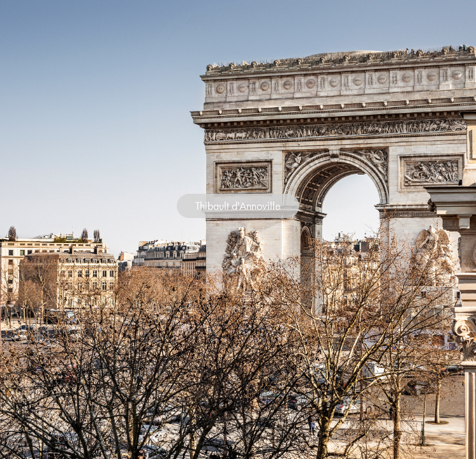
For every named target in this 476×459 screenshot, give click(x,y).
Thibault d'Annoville (238, 206)
